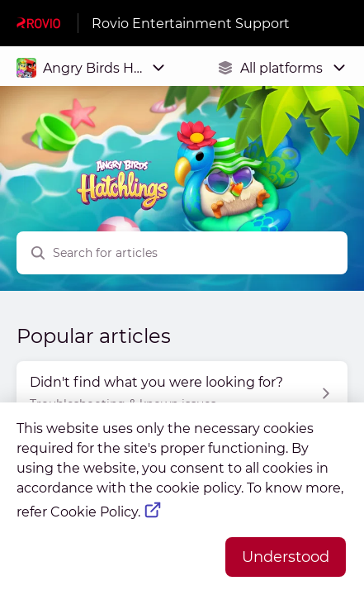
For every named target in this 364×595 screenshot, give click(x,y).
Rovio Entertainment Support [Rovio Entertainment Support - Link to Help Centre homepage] (191, 24)
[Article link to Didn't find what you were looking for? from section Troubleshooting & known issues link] (182, 393)
